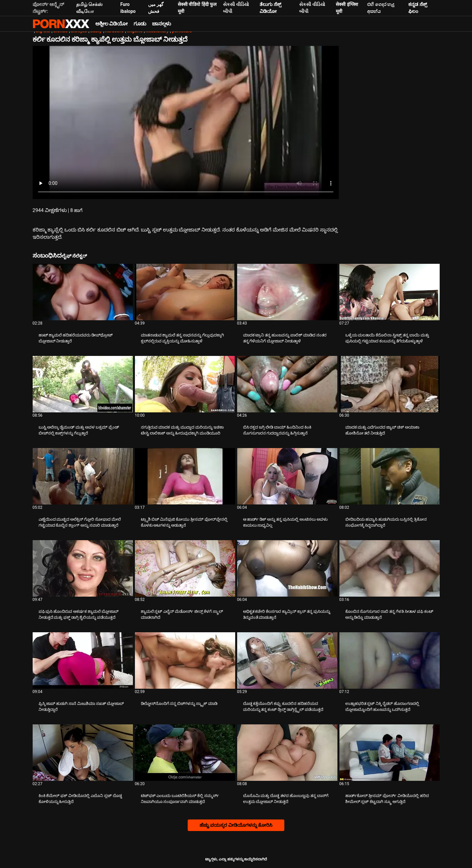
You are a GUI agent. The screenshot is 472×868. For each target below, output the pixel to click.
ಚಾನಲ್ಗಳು (162, 24)
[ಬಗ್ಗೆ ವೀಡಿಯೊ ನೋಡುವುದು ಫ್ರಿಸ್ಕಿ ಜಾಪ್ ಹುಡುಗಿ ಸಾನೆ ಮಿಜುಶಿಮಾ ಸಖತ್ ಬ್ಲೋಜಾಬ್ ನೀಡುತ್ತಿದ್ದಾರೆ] (83, 660)
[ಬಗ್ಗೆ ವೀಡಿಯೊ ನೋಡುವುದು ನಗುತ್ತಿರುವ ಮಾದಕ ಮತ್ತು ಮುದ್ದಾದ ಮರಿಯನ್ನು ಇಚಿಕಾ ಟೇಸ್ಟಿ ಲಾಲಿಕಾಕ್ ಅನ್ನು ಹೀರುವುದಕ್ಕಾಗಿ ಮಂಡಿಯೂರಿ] (185, 384)
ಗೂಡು (140, 24)
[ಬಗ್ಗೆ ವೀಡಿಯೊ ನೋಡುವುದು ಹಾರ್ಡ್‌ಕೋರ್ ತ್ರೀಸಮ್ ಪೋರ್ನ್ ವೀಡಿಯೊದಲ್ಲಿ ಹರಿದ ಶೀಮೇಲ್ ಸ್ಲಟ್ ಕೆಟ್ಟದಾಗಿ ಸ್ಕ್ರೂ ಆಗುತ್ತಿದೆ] (390, 753)
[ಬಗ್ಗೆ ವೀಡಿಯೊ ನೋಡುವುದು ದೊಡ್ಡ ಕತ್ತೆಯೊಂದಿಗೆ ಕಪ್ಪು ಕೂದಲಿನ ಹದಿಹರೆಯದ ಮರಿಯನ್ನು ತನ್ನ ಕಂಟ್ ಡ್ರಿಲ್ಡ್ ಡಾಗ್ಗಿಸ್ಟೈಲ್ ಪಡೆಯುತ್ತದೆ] (287, 660)
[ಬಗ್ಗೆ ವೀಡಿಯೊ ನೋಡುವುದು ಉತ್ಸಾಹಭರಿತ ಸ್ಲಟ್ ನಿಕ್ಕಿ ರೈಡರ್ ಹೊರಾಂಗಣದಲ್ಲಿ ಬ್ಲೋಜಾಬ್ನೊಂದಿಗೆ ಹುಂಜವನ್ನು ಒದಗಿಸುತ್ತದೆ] (390, 660)
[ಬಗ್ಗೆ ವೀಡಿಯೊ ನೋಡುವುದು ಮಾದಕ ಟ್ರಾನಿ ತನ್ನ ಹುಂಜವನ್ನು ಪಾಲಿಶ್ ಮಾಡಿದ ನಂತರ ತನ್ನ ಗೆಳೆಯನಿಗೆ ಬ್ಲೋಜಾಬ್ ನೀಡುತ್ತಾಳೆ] (287, 292)
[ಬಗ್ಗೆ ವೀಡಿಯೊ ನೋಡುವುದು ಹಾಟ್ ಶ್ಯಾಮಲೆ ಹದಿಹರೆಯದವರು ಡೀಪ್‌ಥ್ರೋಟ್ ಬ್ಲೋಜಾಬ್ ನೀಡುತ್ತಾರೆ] (83, 292)
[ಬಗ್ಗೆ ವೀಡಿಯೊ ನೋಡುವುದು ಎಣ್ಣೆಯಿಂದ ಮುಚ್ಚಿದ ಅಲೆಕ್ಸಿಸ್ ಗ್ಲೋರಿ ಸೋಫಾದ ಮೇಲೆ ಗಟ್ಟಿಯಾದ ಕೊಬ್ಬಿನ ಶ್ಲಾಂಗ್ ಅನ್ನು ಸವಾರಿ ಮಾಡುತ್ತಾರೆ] (83, 476)
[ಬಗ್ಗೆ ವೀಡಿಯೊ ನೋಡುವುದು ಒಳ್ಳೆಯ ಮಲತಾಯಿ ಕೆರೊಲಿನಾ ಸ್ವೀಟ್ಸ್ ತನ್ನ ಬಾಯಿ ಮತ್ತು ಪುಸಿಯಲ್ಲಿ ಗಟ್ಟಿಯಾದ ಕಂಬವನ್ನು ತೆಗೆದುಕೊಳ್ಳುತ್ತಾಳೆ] (390, 292)
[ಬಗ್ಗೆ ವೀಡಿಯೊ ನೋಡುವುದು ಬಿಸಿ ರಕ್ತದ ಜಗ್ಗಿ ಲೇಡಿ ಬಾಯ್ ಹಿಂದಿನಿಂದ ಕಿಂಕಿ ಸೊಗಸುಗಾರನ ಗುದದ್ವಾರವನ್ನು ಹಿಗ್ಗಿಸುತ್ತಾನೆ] (287, 384)
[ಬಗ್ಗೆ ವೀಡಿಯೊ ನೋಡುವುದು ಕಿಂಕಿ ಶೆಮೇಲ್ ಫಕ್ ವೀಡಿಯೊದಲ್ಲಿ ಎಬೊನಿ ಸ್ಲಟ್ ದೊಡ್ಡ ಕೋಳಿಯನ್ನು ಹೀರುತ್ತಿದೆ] (83, 753)
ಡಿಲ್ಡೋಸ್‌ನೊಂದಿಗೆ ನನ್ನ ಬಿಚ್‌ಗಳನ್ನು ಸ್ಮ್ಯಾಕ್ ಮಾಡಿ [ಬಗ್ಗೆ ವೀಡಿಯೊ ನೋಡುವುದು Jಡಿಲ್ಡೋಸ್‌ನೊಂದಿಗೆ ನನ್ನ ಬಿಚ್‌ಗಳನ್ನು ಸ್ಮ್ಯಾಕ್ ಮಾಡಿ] (179, 704)
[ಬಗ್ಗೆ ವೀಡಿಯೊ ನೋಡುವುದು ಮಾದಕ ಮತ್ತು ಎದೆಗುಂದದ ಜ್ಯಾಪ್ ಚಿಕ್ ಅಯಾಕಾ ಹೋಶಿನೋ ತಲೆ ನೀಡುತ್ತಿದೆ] (390, 384)
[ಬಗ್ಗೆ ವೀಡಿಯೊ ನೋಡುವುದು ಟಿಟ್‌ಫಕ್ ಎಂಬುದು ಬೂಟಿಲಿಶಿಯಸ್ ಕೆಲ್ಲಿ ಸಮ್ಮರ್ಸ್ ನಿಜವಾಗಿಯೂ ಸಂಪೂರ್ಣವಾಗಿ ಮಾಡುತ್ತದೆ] (185, 753)
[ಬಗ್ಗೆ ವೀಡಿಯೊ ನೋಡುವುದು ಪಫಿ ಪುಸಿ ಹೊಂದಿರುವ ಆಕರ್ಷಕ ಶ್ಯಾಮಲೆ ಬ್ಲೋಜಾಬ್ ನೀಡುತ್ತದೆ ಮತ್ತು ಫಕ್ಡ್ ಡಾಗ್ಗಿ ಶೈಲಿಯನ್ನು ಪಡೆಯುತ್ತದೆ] (83, 568)
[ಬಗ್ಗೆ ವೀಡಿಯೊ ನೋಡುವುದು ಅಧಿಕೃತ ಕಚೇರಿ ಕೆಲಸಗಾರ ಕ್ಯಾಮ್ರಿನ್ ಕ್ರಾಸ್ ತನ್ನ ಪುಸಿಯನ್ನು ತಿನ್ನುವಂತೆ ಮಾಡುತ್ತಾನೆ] (287, 568)
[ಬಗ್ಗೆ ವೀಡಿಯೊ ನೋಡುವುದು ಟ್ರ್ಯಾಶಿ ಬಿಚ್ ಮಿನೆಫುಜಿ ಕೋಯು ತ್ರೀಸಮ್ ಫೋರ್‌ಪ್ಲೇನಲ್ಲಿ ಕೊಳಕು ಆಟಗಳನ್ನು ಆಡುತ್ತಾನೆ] (185, 476)
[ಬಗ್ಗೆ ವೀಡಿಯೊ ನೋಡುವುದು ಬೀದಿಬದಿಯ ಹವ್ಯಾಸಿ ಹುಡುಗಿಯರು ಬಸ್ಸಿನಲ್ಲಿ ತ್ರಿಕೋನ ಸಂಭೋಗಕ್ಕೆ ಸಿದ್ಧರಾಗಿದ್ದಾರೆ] (390, 476)
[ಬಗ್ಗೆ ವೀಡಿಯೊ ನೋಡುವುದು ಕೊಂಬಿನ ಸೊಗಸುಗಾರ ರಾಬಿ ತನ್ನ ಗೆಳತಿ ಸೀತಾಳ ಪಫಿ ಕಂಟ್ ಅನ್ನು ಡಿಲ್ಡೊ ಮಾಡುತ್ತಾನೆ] (390, 568)
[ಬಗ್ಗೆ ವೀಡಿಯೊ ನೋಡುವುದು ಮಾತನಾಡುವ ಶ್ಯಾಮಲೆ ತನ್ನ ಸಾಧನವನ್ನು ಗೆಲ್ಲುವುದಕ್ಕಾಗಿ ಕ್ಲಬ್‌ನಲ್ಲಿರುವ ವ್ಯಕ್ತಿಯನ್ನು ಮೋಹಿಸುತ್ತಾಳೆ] (185, 292)
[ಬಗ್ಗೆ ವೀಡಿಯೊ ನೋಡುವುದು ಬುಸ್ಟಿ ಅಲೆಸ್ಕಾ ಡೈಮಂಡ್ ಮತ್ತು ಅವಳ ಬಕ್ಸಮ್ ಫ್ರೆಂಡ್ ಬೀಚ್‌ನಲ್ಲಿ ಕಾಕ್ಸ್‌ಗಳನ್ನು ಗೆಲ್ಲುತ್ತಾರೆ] (83, 384)
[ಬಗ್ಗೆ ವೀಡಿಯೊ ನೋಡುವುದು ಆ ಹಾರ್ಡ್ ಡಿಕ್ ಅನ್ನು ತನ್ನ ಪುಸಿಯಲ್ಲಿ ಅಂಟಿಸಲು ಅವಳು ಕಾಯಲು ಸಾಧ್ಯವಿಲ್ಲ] (287, 476)
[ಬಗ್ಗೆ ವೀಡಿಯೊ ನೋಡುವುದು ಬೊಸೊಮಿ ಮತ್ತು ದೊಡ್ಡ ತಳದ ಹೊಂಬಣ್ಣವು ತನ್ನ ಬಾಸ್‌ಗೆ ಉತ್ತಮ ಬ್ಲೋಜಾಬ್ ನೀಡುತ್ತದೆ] (287, 753)
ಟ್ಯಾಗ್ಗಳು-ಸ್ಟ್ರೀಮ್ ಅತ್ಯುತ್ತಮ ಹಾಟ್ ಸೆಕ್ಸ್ (61, 24)
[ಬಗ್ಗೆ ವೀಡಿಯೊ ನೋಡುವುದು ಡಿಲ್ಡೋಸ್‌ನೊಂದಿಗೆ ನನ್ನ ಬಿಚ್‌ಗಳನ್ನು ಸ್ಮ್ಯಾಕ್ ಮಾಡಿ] (185, 660)
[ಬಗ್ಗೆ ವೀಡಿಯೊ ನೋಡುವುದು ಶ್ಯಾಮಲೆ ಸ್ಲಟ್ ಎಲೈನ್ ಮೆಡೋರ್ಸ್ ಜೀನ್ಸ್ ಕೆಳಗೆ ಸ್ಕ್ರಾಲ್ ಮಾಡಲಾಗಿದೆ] (185, 568)
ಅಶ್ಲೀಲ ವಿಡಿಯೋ (112, 24)
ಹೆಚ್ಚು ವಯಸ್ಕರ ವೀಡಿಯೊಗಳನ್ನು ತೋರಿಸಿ (236, 825)
